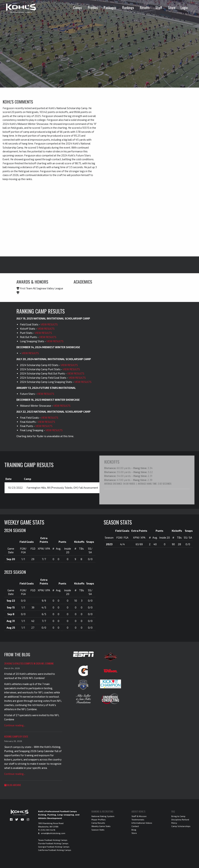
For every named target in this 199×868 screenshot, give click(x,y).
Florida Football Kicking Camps (53, 843)
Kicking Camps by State (16, 736)
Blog (134, 829)
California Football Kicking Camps (55, 850)
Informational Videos (142, 823)
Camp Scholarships (181, 826)
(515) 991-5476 (48, 830)
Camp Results (98, 823)
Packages (110, 8)
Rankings (128, 8)
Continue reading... (15, 725)
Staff (159, 8)
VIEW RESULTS (49, 324)
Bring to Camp (178, 816)
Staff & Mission (139, 816)
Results (145, 8)
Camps (77, 8)
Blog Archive (13, 785)
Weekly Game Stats (101, 826)
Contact (135, 826)
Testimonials (138, 819)
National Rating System (103, 816)
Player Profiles (99, 819)
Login (184, 8)
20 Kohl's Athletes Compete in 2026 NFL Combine (29, 663)
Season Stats (98, 829)
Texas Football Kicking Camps (53, 840)
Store (172, 8)
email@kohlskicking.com (53, 833)
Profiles (93, 8)
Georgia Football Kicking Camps (54, 846)
